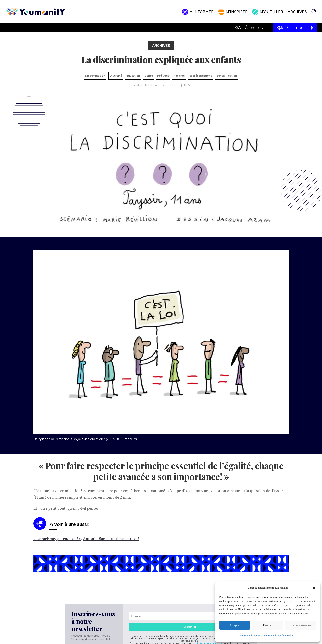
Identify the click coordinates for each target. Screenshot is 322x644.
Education (133, 76)
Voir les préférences (300, 625)
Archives (297, 12)
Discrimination (95, 76)
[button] (314, 588)
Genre (149, 76)
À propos (254, 28)
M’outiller (271, 12)
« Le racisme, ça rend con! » (57, 539)
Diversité (116, 76)
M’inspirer (237, 12)
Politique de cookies (251, 636)
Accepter (235, 625)
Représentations (200, 76)
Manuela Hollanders (150, 85)
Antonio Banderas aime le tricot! (111, 539)
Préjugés (163, 76)
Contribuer (297, 28)
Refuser (268, 625)
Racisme (179, 76)
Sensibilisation (227, 76)
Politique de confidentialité (279, 636)
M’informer (202, 12)
